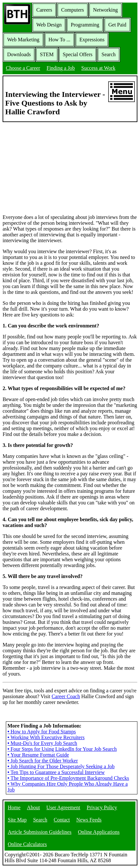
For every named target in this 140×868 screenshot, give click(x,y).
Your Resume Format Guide (38, 755)
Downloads (19, 54)
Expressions (92, 40)
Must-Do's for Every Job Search (42, 743)
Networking (105, 10)
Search (109, 54)
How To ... (59, 40)
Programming (85, 25)
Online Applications (99, 832)
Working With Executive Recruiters (46, 737)
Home (14, 807)
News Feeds (89, 820)
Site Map (17, 820)
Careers (44, 10)
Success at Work (98, 68)
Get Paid (117, 25)
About (33, 807)
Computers (73, 10)
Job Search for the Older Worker (43, 761)
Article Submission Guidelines (40, 832)
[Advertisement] (70, 168)
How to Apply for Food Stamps (42, 732)
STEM (47, 54)
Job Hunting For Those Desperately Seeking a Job (61, 766)
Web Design (49, 25)
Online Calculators (27, 844)
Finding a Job (61, 68)
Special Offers (78, 54)
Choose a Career (23, 68)
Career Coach (66, 696)
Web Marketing (23, 40)
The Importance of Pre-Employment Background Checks (68, 778)
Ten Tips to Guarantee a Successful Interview (56, 772)
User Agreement (63, 807)
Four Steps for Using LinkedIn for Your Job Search (62, 749)
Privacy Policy (102, 807)
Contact (62, 820)
